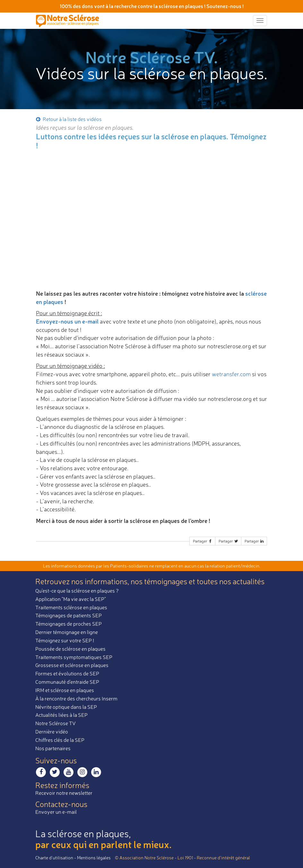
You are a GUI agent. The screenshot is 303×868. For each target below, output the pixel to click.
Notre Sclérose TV (56, 723)
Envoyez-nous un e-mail (67, 321)
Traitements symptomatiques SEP (74, 657)
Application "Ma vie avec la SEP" (71, 599)
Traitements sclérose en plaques (71, 607)
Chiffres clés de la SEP (60, 740)
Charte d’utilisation (54, 858)
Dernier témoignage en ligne (67, 632)
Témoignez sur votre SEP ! (65, 640)
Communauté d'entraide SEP (67, 682)
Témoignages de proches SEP (69, 624)
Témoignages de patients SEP (69, 615)
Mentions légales (94, 858)
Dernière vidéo (52, 732)
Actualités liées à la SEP (61, 715)
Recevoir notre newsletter (64, 793)
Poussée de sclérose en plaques (70, 649)
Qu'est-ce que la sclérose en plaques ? (77, 591)
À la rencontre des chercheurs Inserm (76, 699)
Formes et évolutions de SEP (67, 673)
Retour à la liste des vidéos (68, 119)
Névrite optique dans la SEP (66, 707)
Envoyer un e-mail (56, 812)
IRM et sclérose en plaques (65, 690)
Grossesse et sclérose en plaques (72, 665)
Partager (203, 541)
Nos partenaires (53, 748)
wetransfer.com (231, 374)
